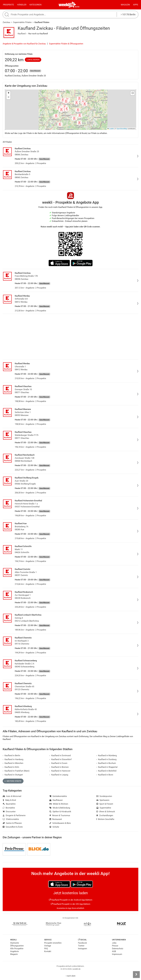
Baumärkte (9, 804)
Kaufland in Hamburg (13, 759)
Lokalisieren (33, 60)
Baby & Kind (9, 800)
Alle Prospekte (17, 949)
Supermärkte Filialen (22, 22)
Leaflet (111, 129)
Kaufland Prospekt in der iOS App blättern (70, 904)
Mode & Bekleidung (60, 808)
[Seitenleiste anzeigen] (136, 974)
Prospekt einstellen (53, 943)
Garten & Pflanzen (12, 823)
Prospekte (8, 5)
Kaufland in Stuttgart (13, 775)
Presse (115, 946)
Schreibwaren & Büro (60, 823)
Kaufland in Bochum (106, 763)
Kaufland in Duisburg (106, 759)
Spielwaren (103, 800)
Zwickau (6, 22)
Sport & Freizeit (105, 804)
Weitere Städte (13, 781)
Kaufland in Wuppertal (107, 767)
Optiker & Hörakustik (60, 812)
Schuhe (54, 827)
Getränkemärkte (58, 796)
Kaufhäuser (56, 800)
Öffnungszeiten (17, 946)
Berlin (77, 7)
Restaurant (56, 819)
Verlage (48, 946)
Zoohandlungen (105, 815)
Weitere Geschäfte (105, 819)
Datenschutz (118, 949)
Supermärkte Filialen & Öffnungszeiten (66, 44)
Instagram (83, 949)
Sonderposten (104, 796)
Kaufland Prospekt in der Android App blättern (71, 900)
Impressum (117, 954)
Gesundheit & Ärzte (13, 827)
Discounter (9, 812)
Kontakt (48, 951)
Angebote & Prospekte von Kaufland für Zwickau (24, 44)
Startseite (15, 943)
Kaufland (22, 34)
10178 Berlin (128, 14)
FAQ (46, 949)
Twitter (81, 946)
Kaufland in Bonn (105, 775)
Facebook (82, 943)
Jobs (114, 943)
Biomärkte (9, 808)
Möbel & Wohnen (59, 804)
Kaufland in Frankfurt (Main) (16, 771)
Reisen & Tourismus (60, 815)
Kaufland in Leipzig (59, 775)
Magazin (125, 5)
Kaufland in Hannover (60, 771)
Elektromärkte (11, 819)
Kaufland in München (13, 763)
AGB (114, 951)
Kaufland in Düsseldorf (60, 759)
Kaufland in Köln (11, 767)
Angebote (15, 951)
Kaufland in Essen (58, 763)
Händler (22, 5)
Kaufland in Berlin (11, 756)
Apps (136, 5)
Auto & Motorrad (12, 796)
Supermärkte (104, 808)
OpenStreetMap (122, 129)
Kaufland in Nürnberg (107, 756)
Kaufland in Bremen (59, 767)
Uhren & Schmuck (106, 812)
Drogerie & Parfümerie (14, 815)
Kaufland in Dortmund (60, 756)
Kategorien (36, 5)
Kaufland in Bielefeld (106, 771)
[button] (133, 93)
